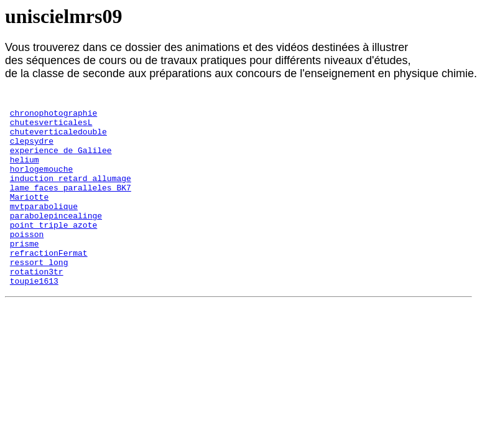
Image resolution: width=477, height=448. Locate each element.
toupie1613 (34, 318)
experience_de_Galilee (61, 161)
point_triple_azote (53, 251)
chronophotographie (53, 116)
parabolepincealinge (56, 240)
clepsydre (32, 150)
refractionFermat (49, 284)
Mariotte (29, 217)
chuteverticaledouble (58, 139)
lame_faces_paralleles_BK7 (71, 206)
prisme (25, 273)
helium (25, 172)
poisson (27, 262)
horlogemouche (41, 184)
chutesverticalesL (51, 128)
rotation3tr (37, 307)
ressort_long (39, 296)
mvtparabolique (44, 228)
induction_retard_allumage (71, 195)
